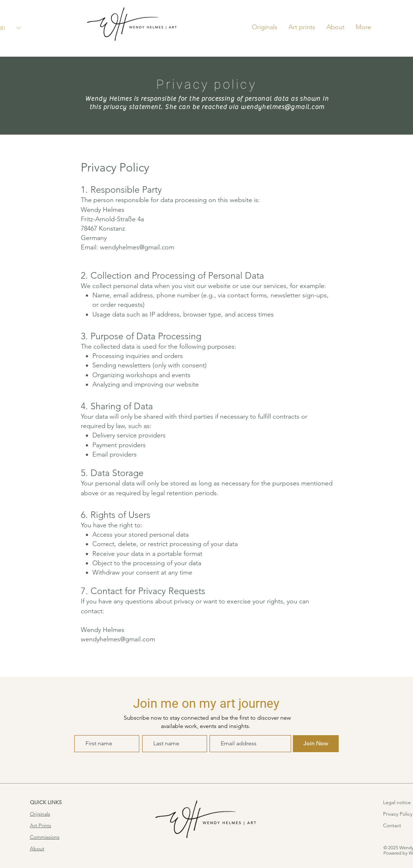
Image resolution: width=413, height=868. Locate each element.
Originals (40, 814)
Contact (392, 825)
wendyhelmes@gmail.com (282, 107)
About (37, 849)
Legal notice (397, 802)
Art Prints (41, 825)
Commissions (45, 837)
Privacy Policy (398, 814)
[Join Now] (316, 744)
